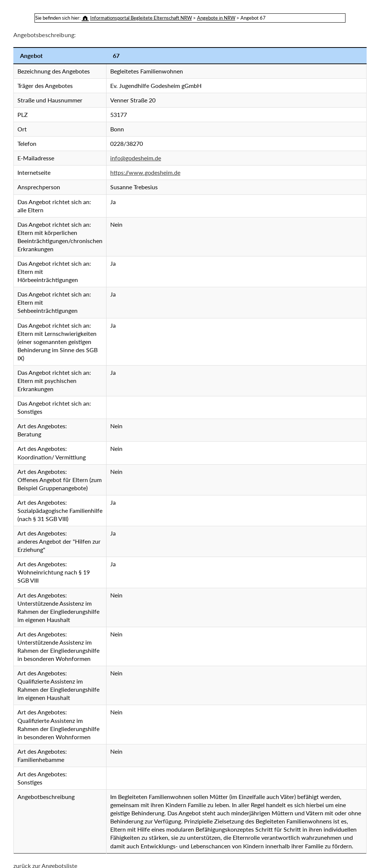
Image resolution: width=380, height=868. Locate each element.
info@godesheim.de (136, 158)
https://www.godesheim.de (145, 172)
